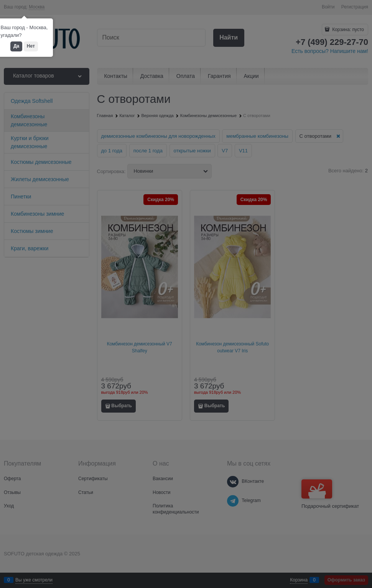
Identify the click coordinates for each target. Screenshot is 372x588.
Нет (31, 46)
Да (16, 46)
